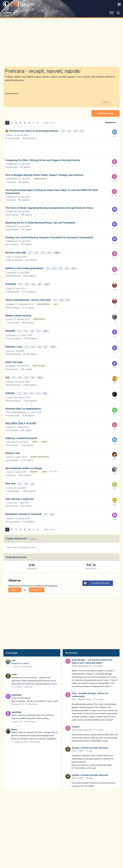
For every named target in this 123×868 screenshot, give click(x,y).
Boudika (11, 300)
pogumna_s (12, 330)
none (13, 651)
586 (58, 252)
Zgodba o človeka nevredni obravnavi (90, 738)
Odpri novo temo (106, 113)
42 (47, 281)
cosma (10, 479)
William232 (12, 163)
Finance (76, 717)
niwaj (9, 464)
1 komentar (28, 678)
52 (46, 327)
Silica (9, 285)
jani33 (10, 315)
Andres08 (11, 270)
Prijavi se (15, 580)
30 (41, 371)
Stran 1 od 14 (50, 123)
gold (9, 449)
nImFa (10, 345)
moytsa (10, 390)
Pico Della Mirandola (16, 405)
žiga (9, 255)
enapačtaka (16, 686)
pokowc (10, 375)
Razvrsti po (111, 123)
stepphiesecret (85, 657)
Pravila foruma (12, 94)
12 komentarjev (31, 695)
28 (54, 341)
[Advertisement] (61, 41)
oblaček (10, 509)
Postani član (37, 580)
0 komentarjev (26, 657)
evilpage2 (11, 360)
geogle (10, 419)
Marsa (10, 134)
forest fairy (12, 494)
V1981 (14, 665)
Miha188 (11, 434)
